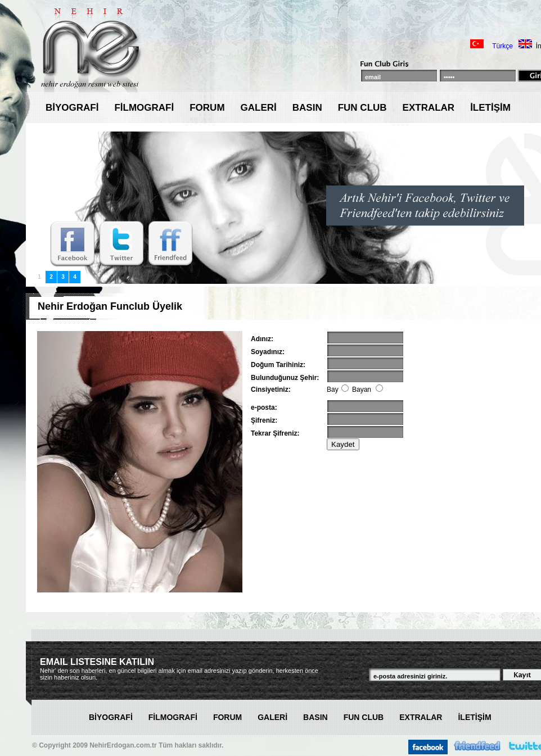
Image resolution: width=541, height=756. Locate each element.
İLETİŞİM (490, 108)
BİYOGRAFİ (72, 108)
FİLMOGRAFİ (144, 108)
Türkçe (502, 46)
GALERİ (259, 108)
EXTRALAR (429, 108)
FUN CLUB (362, 108)
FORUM (207, 108)
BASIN (307, 108)
